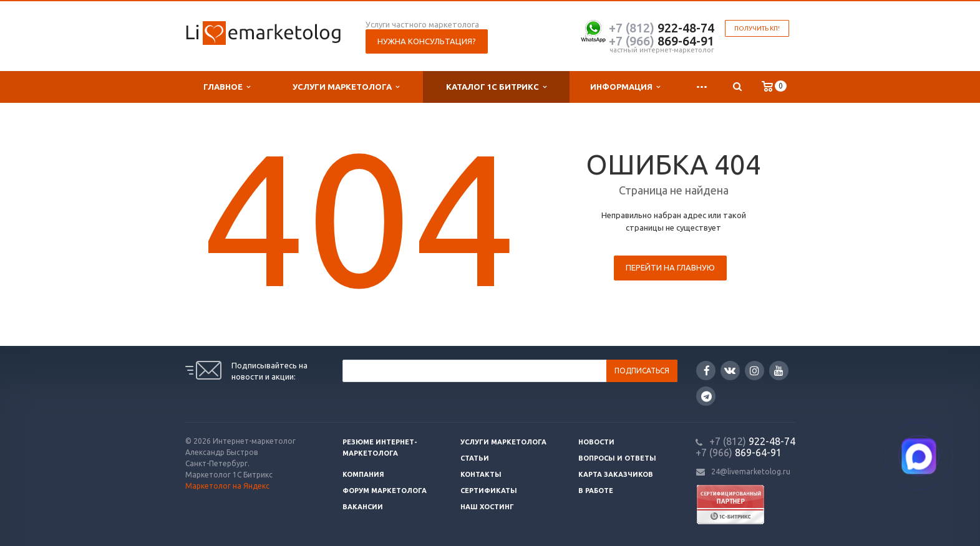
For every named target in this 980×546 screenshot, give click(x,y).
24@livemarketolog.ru (751, 472)
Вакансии (363, 507)
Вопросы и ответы (617, 458)
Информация (625, 87)
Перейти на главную (670, 267)
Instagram (754, 371)
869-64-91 (662, 41)
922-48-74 (662, 28)
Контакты (481, 474)
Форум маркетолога (385, 491)
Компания (363, 474)
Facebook (707, 371)
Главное (227, 87)
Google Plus (706, 396)
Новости (596, 442)
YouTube (779, 371)
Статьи (475, 458)
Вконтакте (730, 370)
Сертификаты (489, 491)
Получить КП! (757, 28)
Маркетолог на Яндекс (227, 486)
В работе (596, 491)
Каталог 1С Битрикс (496, 87)
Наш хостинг (487, 507)
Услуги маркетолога (346, 87)
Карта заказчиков (616, 474)
